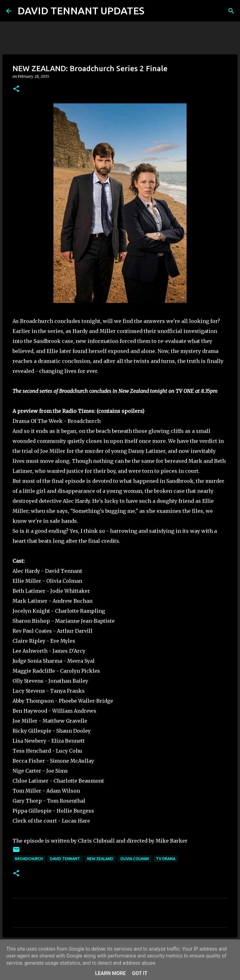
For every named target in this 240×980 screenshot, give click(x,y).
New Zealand (100, 859)
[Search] (153, 11)
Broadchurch (29, 859)
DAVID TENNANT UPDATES (81, 11)
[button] (16, 89)
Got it (140, 973)
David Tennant (65, 859)
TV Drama (166, 859)
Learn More (110, 973)
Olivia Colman (135, 859)
